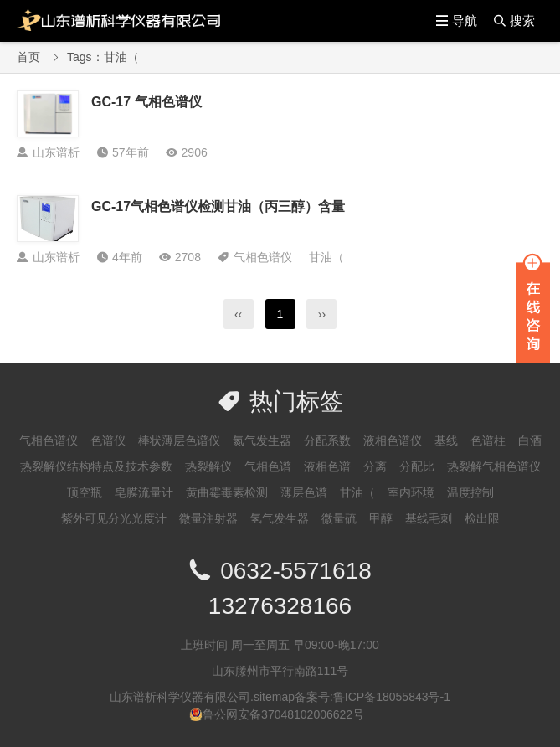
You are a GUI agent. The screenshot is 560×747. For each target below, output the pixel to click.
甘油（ (326, 257)
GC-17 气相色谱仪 (146, 102)
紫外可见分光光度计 (114, 518)
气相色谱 (268, 466)
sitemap (274, 697)
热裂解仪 (208, 466)
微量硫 (339, 518)
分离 (375, 466)
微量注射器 (208, 518)
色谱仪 (108, 440)
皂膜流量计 (144, 492)
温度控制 (470, 492)
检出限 (482, 518)
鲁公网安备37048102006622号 (283, 714)
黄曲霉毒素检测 (227, 492)
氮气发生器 (262, 440)
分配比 (417, 466)
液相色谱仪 (393, 440)
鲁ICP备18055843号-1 (392, 697)
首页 (28, 57)
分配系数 (327, 440)
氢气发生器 (280, 518)
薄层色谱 (304, 492)
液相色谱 (327, 466)
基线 (446, 440)
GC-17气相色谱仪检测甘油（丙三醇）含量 (218, 206)
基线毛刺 (429, 518)
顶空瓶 (85, 492)
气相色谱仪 (263, 257)
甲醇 (381, 518)
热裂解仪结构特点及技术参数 (96, 466)
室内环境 (411, 492)
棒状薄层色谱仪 (179, 440)
